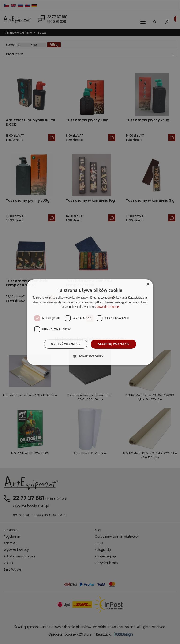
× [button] (148, 284)
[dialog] (90, 322)
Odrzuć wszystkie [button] (66, 344)
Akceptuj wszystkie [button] (114, 344)
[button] (90, 356)
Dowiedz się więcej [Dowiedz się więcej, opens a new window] (108, 307)
